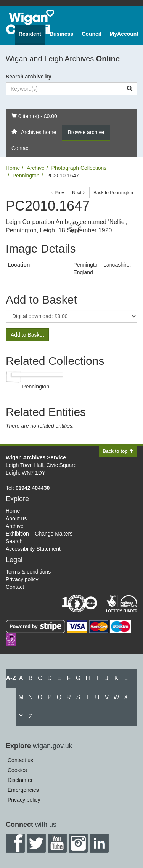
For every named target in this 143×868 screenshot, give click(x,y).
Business (61, 34)
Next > (79, 193)
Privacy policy (22, 579)
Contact (21, 148)
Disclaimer (20, 780)
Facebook (15, 843)
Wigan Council (30, 22)
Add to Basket (27, 335)
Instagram (78, 843)
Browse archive (86, 132)
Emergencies (23, 790)
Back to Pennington (113, 193)
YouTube (57, 843)
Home (13, 168)
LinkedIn (99, 843)
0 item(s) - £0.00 (34, 116)
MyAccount (124, 34)
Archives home (34, 132)
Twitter (36, 843)
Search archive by (29, 77)
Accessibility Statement (33, 549)
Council (91, 34)
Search (14, 541)
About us (16, 518)
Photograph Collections (79, 168)
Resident (30, 34)
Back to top (118, 451)
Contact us (20, 760)
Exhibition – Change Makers (39, 534)
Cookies (17, 770)
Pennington (26, 176)
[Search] (130, 89)
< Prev (57, 193)
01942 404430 (33, 488)
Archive (36, 168)
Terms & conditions (28, 572)
